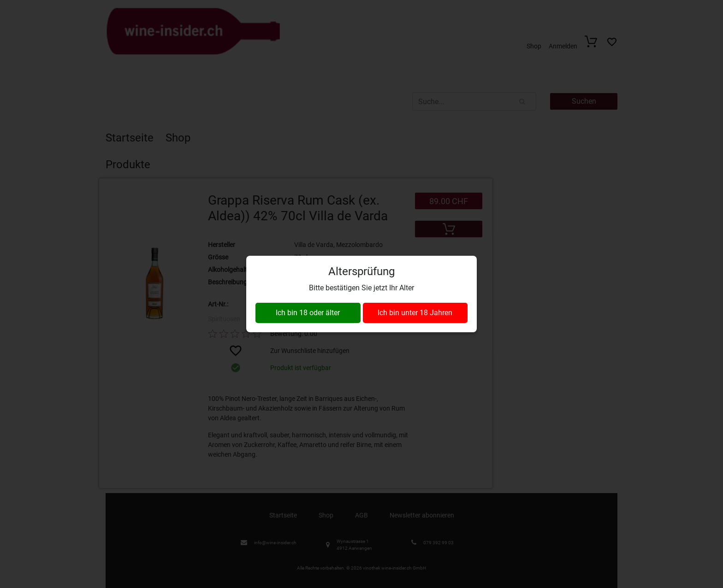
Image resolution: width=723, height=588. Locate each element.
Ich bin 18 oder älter (308, 313)
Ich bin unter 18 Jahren (415, 313)
